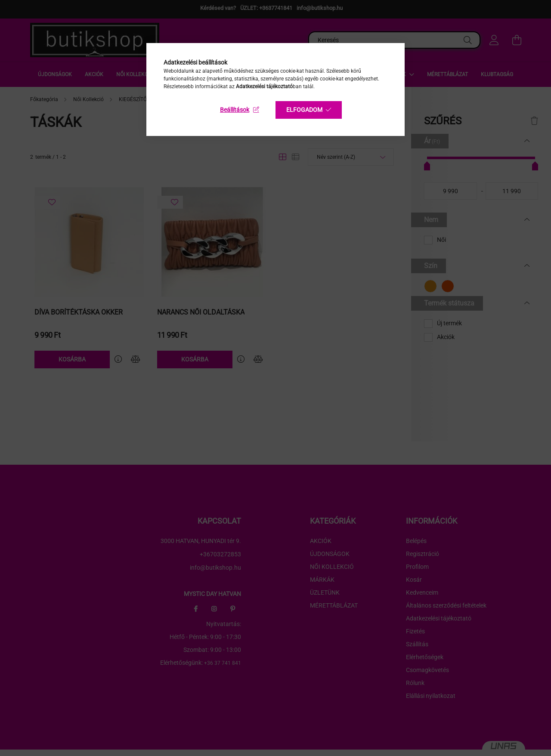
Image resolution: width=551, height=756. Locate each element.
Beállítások (235, 110)
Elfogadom (304, 110)
